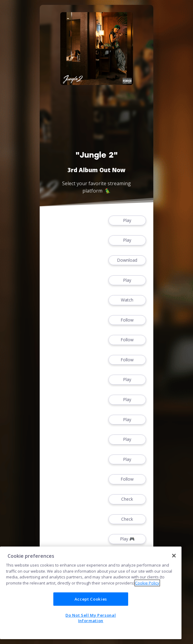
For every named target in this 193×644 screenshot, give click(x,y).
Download (127, 260)
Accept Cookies (91, 599)
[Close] (174, 556)
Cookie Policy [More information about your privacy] (147, 583)
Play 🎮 (127, 539)
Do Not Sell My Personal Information (91, 618)
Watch (127, 300)
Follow (127, 320)
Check (127, 499)
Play (127, 221)
